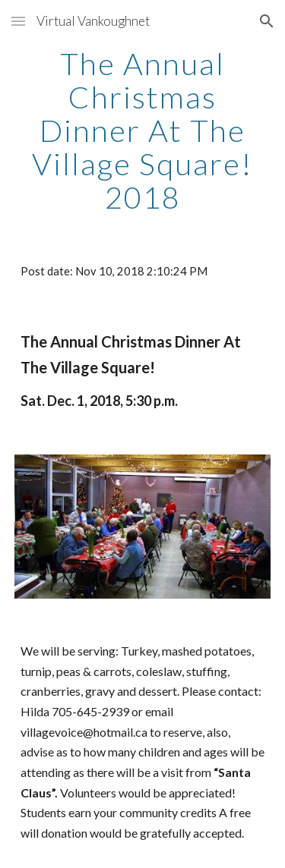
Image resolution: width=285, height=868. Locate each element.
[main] (143, 131)
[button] (18, 21)
